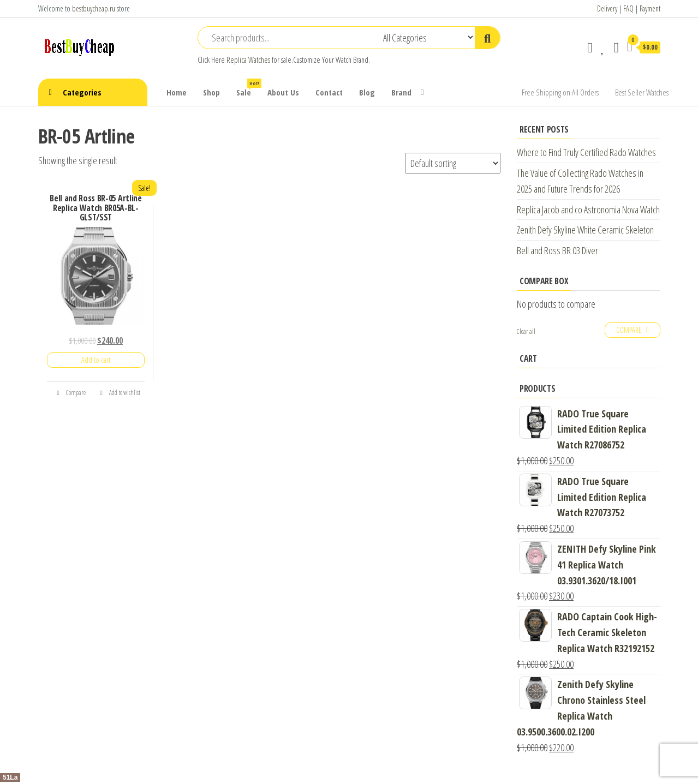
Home (177, 92)
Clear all (526, 331)
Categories (82, 92)
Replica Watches (248, 60)
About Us (283, 92)
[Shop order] (453, 163)
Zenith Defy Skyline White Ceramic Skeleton (585, 230)
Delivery (607, 8)
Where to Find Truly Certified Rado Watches (586, 152)
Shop (211, 92)
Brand (401, 92)
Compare (71, 393)
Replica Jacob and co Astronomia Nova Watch (588, 210)
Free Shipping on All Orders (560, 92)
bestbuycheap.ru (94, 8)
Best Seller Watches (642, 92)
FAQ (628, 8)
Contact (329, 92)
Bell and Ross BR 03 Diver (557, 250)
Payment (650, 8)
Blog (367, 92)
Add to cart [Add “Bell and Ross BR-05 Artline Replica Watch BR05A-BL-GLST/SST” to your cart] (96, 360)
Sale (248, 88)
